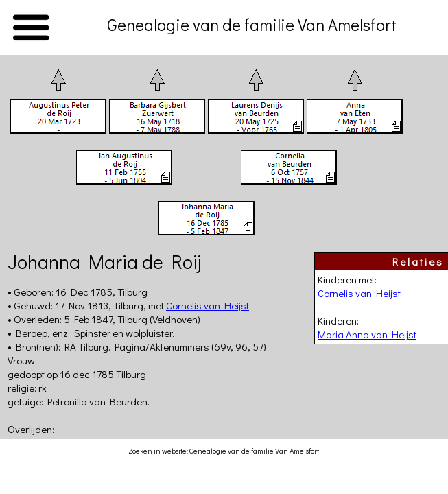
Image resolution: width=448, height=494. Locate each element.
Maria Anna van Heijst (367, 334)
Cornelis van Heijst (359, 293)
